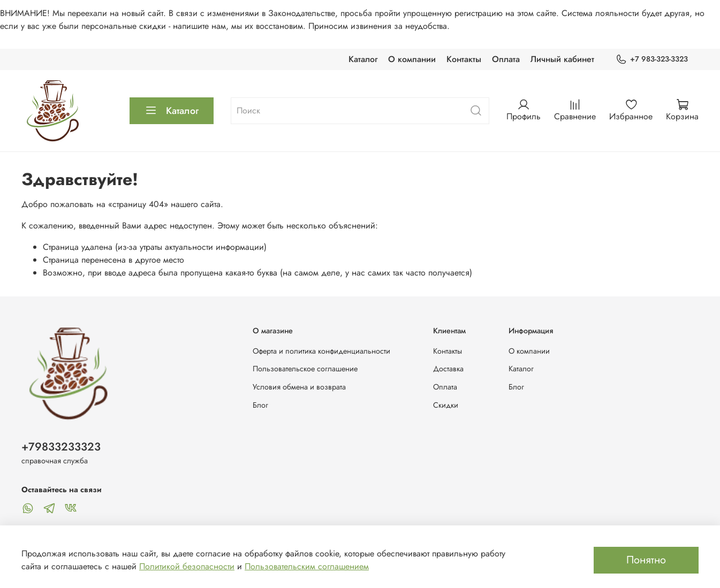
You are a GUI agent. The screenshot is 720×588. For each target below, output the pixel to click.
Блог (260, 405)
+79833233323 (61, 447)
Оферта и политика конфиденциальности (321, 351)
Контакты (464, 59)
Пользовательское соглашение (305, 369)
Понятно (646, 560)
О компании (412, 59)
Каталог (363, 59)
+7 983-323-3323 (652, 59)
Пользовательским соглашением (307, 566)
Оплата (506, 59)
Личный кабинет (562, 59)
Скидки (446, 405)
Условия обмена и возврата (299, 387)
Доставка (448, 369)
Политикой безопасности (187, 566)
